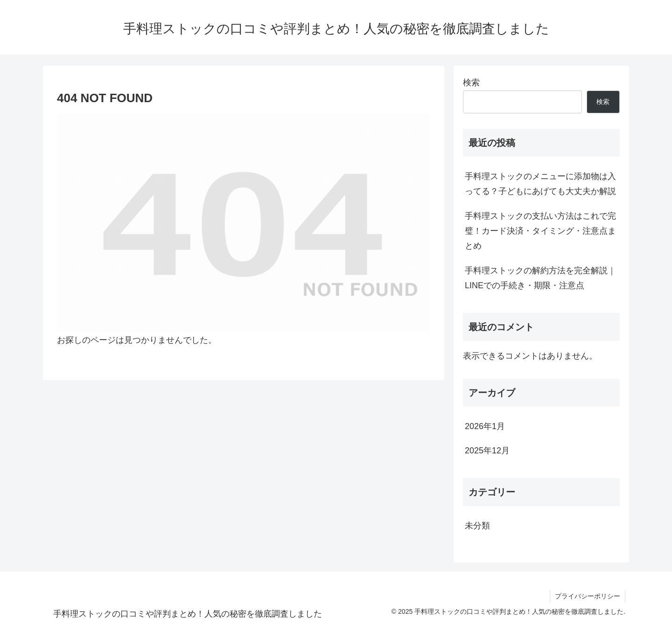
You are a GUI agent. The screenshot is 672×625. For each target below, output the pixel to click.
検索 (471, 83)
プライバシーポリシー (588, 596)
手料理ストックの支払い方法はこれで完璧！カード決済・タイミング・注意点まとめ (540, 231)
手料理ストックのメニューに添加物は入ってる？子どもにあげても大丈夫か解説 (540, 184)
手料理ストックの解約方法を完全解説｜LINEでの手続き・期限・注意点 (540, 278)
